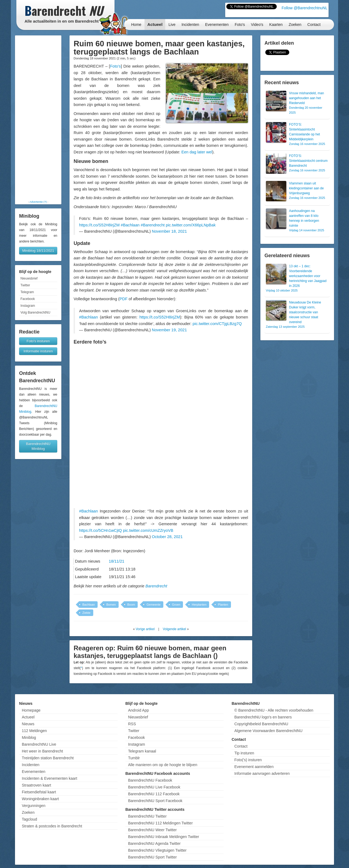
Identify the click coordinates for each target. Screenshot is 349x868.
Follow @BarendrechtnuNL (305, 8)
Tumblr (134, 758)
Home (136, 25)
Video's (257, 25)
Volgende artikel (174, 629)
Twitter (25, 285)
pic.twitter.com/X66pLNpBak (191, 225)
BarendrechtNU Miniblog (38, 446)
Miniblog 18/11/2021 (38, 251)
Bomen (111, 605)
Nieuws (28, 724)
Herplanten (199, 605)
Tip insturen (244, 753)
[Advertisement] (38, 118)
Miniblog (29, 738)
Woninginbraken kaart (40, 799)
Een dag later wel (197, 152)
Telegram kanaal (142, 751)
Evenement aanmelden (254, 767)
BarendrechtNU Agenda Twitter (154, 843)
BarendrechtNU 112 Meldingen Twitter (160, 823)
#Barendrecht (153, 225)
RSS (132, 724)
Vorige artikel (145, 629)
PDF (123, 299)
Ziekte (86, 613)
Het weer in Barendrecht (42, 751)
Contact (314, 25)
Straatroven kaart (36, 785)
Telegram (27, 292)
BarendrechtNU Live (39, 744)
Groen (176, 605)
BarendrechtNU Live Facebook (154, 787)
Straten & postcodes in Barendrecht (52, 826)
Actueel (155, 24)
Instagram (28, 306)
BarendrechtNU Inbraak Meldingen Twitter (164, 837)
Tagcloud (29, 819)
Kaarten (276, 25)
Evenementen (217, 25)
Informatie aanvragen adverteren (262, 773)
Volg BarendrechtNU (35, 312)
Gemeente (153, 605)
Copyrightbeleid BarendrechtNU (261, 724)
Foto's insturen (38, 341)
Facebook (28, 299)
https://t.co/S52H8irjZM (99, 225)
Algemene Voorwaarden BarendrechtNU (268, 731)
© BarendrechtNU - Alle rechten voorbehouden (274, 710)
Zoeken (295, 25)
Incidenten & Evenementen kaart (49, 778)
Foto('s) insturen (248, 760)
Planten (223, 605)
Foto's (240, 25)
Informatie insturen (38, 351)
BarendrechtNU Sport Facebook (155, 801)
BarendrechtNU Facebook (150, 780)
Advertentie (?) (38, 202)
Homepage (31, 710)
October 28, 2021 (167, 537)
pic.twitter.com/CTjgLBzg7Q (217, 324)
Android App (139, 710)
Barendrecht (156, 586)
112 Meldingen (34, 731)
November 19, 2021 (169, 330)
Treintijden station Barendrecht (48, 758)
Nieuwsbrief (29, 278)
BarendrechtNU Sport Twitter (153, 857)
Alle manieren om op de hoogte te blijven (163, 765)
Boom (131, 605)
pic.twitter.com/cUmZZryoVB (148, 530)
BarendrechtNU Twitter (147, 816)
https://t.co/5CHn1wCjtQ (100, 530)
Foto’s (116, 66)
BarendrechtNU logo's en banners (263, 717)
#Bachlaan (130, 225)
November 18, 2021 (169, 231)
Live (172, 25)
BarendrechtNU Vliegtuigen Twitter (157, 850)
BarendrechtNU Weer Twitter (152, 830)
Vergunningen (34, 806)
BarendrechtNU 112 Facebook (154, 794)
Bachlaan (89, 605)
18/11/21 (117, 561)
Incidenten (190, 25)
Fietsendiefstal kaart (39, 792)
